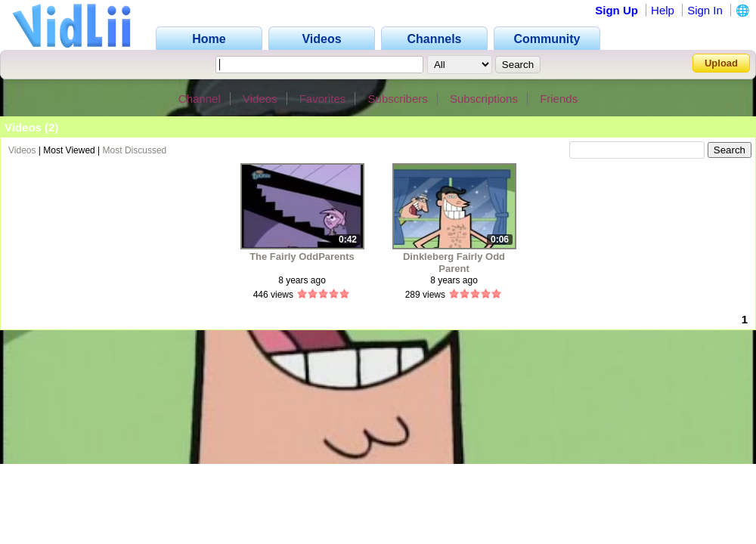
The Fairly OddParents (302, 257)
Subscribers (398, 99)
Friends (559, 99)
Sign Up (617, 10)
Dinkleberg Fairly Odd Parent (454, 263)
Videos (260, 99)
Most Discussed (135, 150)
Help (663, 10)
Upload (721, 63)
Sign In (705, 10)
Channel (200, 99)
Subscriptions (484, 99)
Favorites (323, 99)
